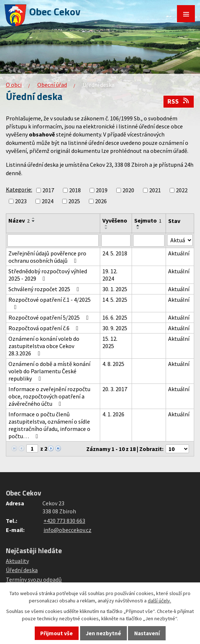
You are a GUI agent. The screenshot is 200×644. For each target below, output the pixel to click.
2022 (182, 190)
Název (19, 220)
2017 (48, 190)
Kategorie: (19, 189)
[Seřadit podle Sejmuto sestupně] (138, 228)
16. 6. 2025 (115, 317)
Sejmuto (148, 220)
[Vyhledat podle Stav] (180, 240)
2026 (101, 201)
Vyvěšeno (115, 220)
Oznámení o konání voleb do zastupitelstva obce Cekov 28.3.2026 (44, 346)
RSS (179, 101)
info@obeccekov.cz (67, 530)
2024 (48, 201)
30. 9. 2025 (115, 328)
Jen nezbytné (103, 633)
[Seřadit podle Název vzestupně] (34, 218)
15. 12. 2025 (110, 342)
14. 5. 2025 (115, 300)
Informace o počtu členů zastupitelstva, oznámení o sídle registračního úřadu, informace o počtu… (49, 425)
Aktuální (179, 253)
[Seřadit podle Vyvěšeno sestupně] (106, 228)
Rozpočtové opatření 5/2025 (50, 317)
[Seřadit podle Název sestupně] (34, 221)
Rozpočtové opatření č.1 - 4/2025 (50, 303)
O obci (14, 85)
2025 (74, 201)
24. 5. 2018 (115, 253)
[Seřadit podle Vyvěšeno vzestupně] (106, 225)
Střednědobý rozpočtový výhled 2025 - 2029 (48, 275)
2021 (155, 190)
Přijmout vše (56, 633)
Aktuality (17, 561)
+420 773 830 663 (64, 521)
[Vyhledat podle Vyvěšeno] (116, 240)
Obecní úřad (52, 85)
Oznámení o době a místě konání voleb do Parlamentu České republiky (49, 371)
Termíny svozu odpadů (34, 579)
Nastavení (147, 633)
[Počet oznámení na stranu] (177, 449)
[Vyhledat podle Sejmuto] (149, 240)
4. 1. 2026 (113, 414)
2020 (128, 190)
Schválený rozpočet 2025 (45, 289)
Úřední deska (22, 570)
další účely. (159, 601)
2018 (75, 190)
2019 (102, 190)
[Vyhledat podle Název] (53, 240)
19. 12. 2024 (110, 275)
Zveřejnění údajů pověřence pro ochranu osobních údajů (47, 257)
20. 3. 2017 (115, 389)
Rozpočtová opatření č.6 (45, 328)
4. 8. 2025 (113, 364)
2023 (21, 201)
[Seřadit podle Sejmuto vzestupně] (138, 225)
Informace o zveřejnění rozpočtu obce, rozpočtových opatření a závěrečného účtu (49, 396)
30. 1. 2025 (115, 289)
